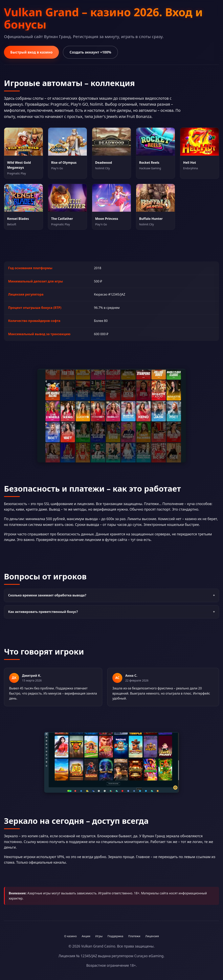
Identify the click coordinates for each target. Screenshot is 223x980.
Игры (99, 936)
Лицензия (152, 936)
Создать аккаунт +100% (90, 52)
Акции (86, 936)
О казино (70, 936)
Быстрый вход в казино (31, 52)
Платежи (134, 936)
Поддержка (115, 936)
